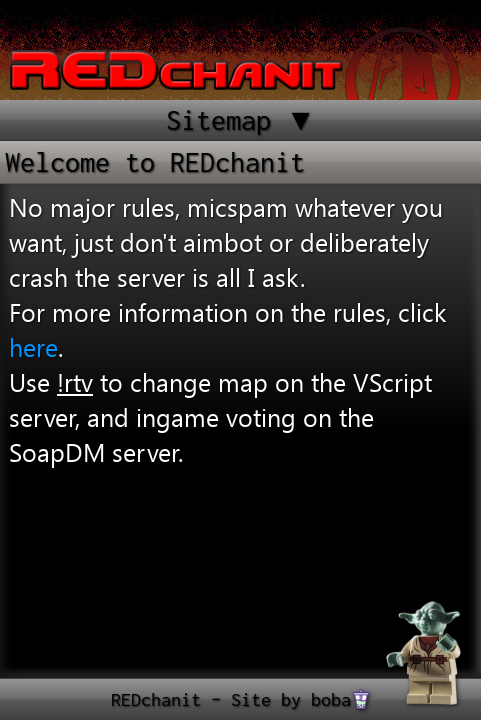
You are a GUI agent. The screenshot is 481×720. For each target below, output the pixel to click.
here (33, 346)
